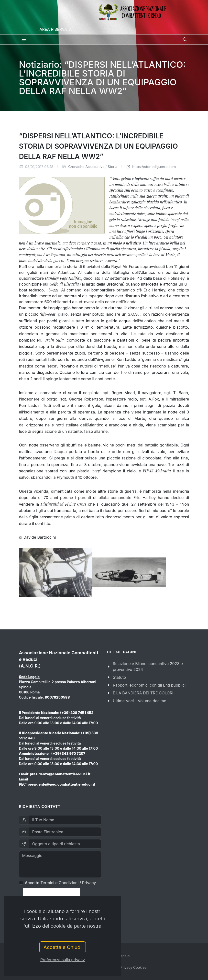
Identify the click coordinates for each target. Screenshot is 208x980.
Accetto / (60, 883)
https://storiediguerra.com (151, 167)
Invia (27, 912)
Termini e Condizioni (59, 883)
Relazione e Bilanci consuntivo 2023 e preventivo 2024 (148, 667)
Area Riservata (55, 29)
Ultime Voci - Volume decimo (140, 701)
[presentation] (52, 895)
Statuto (120, 677)
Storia (113, 167)
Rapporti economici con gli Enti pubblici (149, 685)
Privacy (89, 883)
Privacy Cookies (133, 967)
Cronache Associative (86, 167)
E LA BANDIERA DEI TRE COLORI (143, 693)
